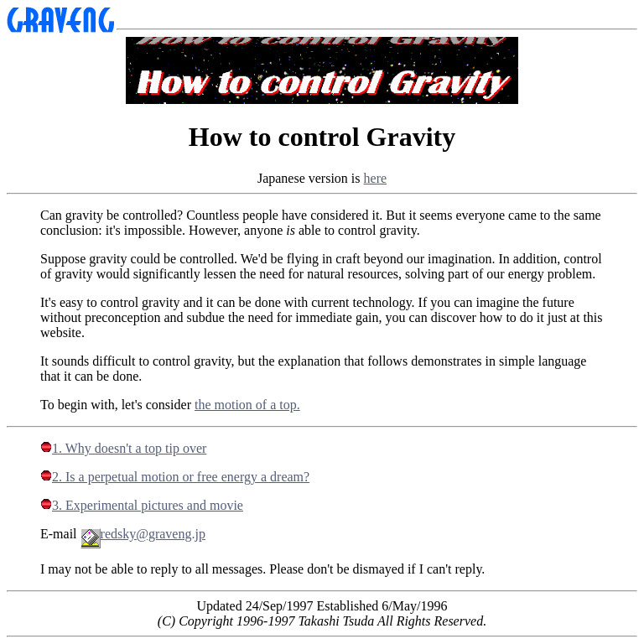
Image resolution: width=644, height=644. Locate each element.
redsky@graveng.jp (143, 534)
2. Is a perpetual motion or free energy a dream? (175, 477)
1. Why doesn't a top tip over (123, 448)
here (376, 178)
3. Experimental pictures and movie (142, 505)
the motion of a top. (247, 405)
